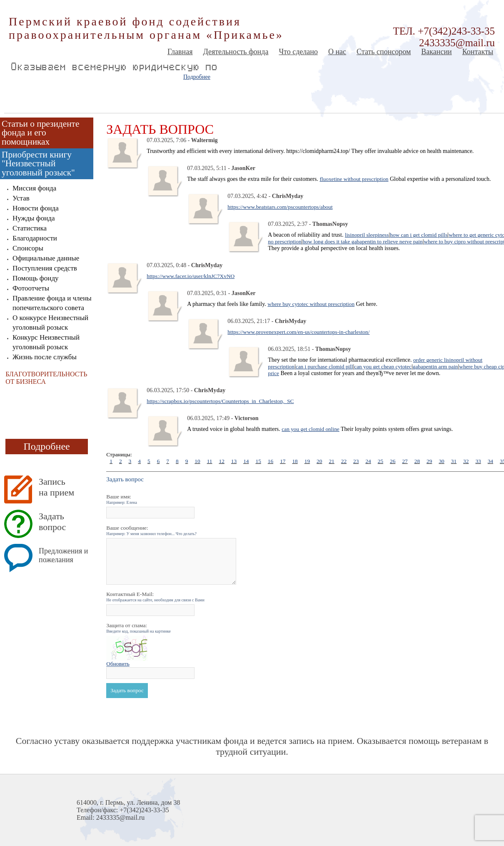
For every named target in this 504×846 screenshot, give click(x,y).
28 (417, 461)
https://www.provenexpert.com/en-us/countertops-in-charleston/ (298, 332)
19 (307, 461)
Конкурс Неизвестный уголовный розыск (46, 342)
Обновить (118, 664)
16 (271, 461)
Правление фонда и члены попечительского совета (52, 303)
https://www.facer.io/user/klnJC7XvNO (191, 276)
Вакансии (436, 52)
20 (319, 461)
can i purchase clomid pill (324, 367)
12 (221, 461)
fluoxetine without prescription (354, 179)
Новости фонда (36, 208)
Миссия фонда (34, 188)
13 (234, 461)
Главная (180, 52)
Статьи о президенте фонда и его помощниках (40, 133)
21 (331, 461)
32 (466, 461)
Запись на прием (56, 487)
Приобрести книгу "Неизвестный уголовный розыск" (38, 164)
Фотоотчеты (31, 288)
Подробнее (197, 77)
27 (405, 461)
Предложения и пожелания (63, 555)
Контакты (478, 52)
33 (478, 461)
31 (454, 461)
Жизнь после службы (45, 357)
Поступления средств (45, 268)
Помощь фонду (36, 278)
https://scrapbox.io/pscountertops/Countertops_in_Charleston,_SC (220, 401)
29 (429, 461)
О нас (337, 52)
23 (356, 461)
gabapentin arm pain (435, 367)
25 (380, 461)
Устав (21, 198)
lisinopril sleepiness (367, 235)
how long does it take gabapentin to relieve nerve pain (362, 242)
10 (197, 461)
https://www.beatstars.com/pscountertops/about (280, 207)
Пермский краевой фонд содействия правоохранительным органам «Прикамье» (146, 28)
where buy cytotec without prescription (311, 304)
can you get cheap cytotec (383, 367)
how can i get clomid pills (419, 235)
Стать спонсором (384, 52)
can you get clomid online (310, 429)
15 (258, 461)
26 (393, 461)
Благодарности (35, 238)
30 (441, 461)
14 (246, 461)
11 (210, 461)
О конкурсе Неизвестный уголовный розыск (50, 323)
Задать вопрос (52, 522)
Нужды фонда (34, 218)
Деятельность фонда (236, 52)
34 (490, 461)
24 (368, 461)
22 (344, 461)
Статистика (30, 228)
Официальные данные (46, 258)
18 (295, 461)
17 (283, 461)
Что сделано (298, 52)
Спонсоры (28, 248)
